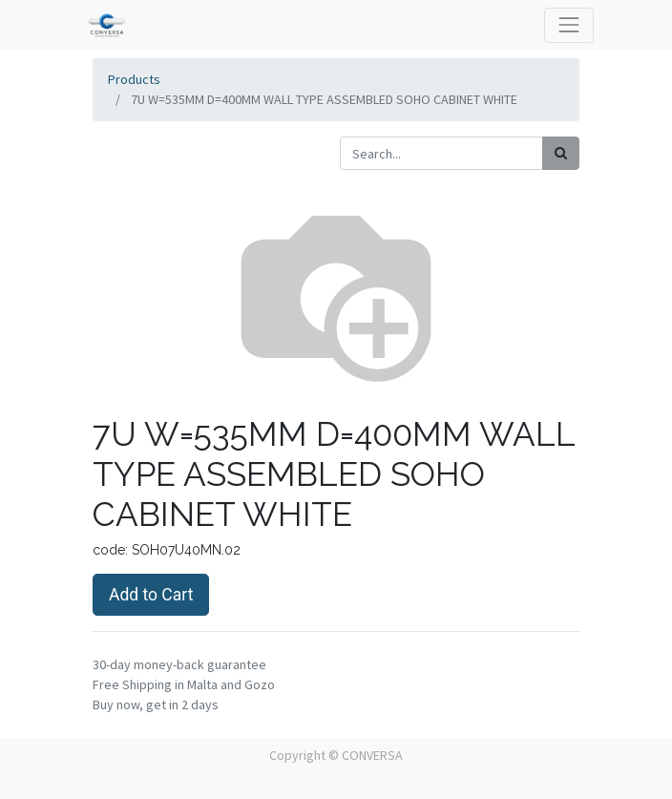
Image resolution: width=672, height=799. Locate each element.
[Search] (561, 153)
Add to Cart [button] (151, 595)
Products (134, 79)
